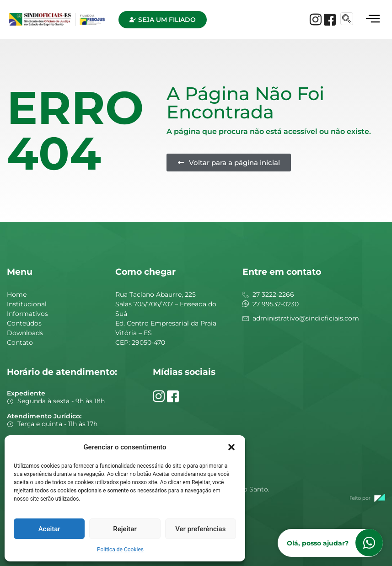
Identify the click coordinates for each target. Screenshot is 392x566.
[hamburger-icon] (373, 19)
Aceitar (49, 529)
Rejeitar (125, 529)
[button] (231, 447)
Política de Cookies (120, 550)
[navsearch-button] (347, 19)
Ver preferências (200, 529)
